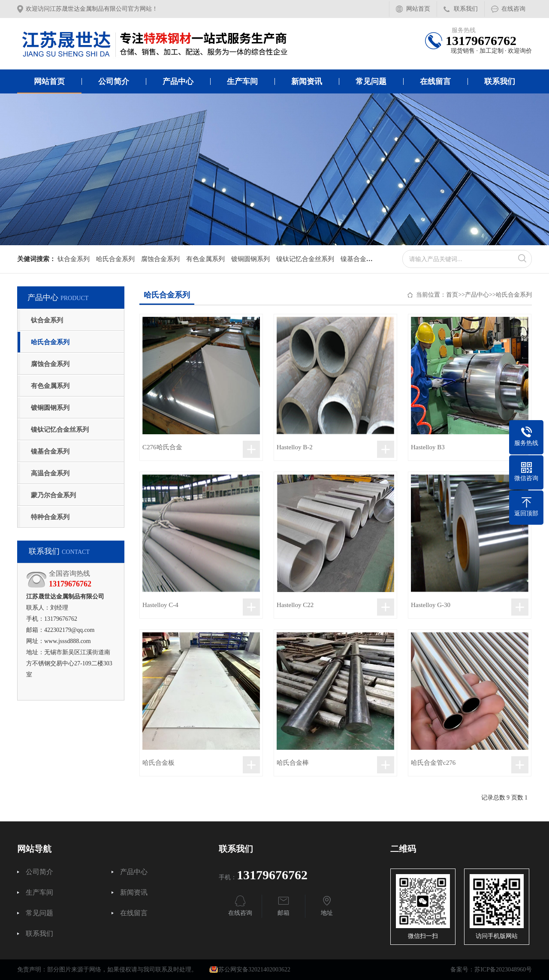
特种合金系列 (50, 517)
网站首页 (418, 9)
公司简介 (114, 81)
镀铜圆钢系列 (250, 259)
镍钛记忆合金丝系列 (305, 259)
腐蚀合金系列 (160, 259)
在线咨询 (513, 9)
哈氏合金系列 (115, 259)
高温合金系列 (50, 473)
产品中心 (178, 81)
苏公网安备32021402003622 (250, 969)
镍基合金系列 (360, 259)
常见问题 (371, 81)
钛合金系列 (74, 259)
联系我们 (466, 9)
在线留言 (435, 81)
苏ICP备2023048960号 (503, 969)
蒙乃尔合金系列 (53, 495)
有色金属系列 (205, 259)
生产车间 (242, 81)
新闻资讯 (307, 81)
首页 (452, 295)
